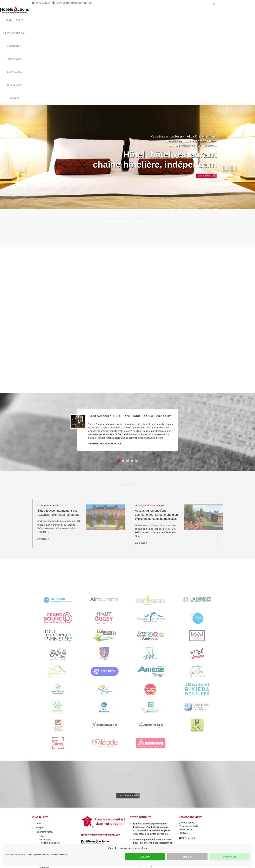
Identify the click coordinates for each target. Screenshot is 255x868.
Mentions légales (44, 826)
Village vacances (47, 762)
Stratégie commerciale (50, 787)
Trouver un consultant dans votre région (72, 3)
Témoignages (200, 13)
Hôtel (42, 753)
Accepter (145, 857)
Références (163, 13)
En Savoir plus (203, 91)
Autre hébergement (49, 766)
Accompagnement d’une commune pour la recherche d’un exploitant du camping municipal (156, 430)
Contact (216, 13)
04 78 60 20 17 (41, 3)
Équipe (102, 13)
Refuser (187, 857)
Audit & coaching (47, 794)
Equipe (39, 744)
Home (91, 13)
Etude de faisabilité (48, 421)
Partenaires (181, 13)
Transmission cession (50, 804)
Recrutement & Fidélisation (150, 421)
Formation (44, 784)
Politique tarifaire (47, 797)
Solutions (144, 13)
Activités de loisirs (48, 769)
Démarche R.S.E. (48, 778)
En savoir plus (128, 711)
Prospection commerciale (52, 791)
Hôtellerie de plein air (50, 759)
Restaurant (44, 756)
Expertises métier (121, 13)
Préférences (230, 857)
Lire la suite (42, 454)
